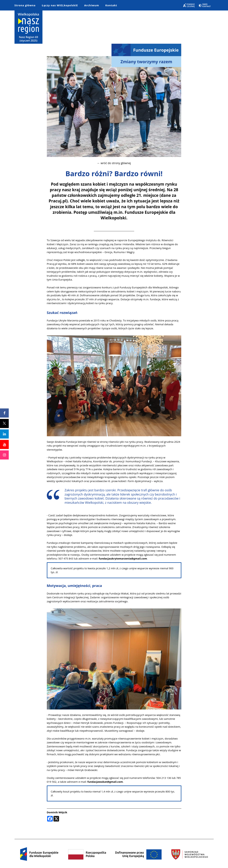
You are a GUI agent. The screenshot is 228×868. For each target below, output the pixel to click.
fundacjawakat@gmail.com (105, 782)
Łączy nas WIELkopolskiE (60, 5)
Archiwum (92, 5)
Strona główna (25, 5)
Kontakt (111, 5)
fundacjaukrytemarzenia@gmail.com (123, 558)
